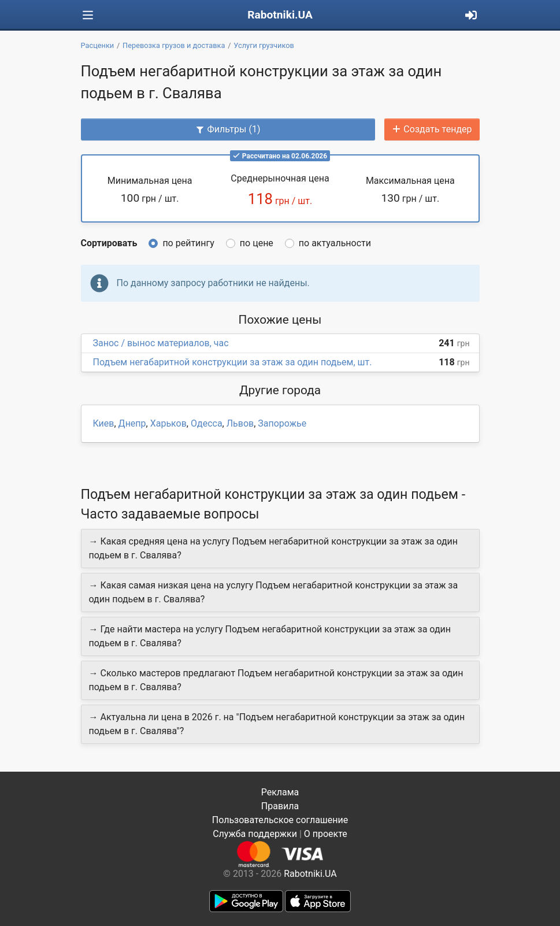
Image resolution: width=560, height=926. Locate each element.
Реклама (280, 792)
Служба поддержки (255, 834)
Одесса (207, 423)
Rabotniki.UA (280, 15)
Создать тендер (432, 129)
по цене (257, 243)
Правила (280, 806)
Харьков (168, 423)
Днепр (132, 423)
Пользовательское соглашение (280, 820)
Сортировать (109, 243)
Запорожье (282, 423)
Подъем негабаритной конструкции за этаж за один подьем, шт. (233, 362)
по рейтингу (188, 243)
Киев (104, 423)
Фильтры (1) (228, 129)
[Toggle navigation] (88, 15)
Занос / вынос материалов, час (161, 343)
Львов (240, 423)
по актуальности (335, 243)
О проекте (326, 834)
